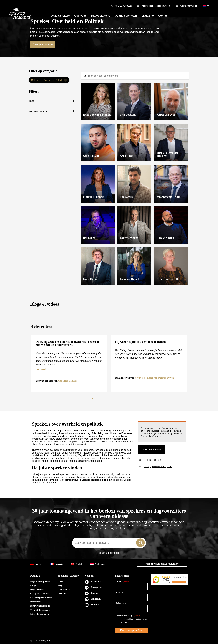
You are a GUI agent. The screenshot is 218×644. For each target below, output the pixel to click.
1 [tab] (93, 398)
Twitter (95, 593)
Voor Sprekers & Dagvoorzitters (162, 564)
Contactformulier (189, 6)
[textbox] (135, 76)
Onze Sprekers (60, 16)
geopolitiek (59, 461)
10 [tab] (120, 398)
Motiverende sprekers (40, 606)
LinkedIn (96, 599)
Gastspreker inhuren (40, 594)
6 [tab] (108, 398)
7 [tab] (111, 398)
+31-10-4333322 (123, 6)
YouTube (95, 604)
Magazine (148, 16)
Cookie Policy (64, 590)
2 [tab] (96, 398)
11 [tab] (123, 398)
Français (56, 564)
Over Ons (80, 16)
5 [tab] (105, 398)
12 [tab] (126, 398)
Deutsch (36, 564)
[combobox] (109, 543)
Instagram (96, 587)
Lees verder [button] (42, 369)
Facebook (96, 582)
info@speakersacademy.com (156, 6)
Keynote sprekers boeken (42, 598)
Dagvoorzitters (101, 16)
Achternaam (121, 603)
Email (123, 582)
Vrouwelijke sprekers (40, 610)
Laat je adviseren (43, 44)
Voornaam (120, 592)
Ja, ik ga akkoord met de (135, 621)
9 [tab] (117, 398)
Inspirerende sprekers (40, 581)
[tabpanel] (69, 363)
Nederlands (98, 564)
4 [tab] (102, 398)
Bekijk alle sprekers (109, 553)
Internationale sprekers (41, 614)
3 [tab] (99, 398)
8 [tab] (114, 398)
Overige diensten (126, 16)
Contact (163, 16)
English (77, 564)
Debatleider (36, 602)
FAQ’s (33, 585)
